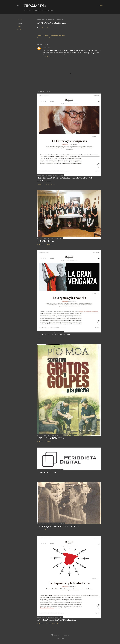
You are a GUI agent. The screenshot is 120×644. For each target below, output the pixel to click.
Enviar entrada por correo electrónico (55, 35)
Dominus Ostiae (47, 472)
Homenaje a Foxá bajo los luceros (58, 526)
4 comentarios (49, 244)
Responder (47, 57)
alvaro (45, 48)
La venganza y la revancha (54, 334)
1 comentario (48, 476)
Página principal (30, 10)
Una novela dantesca (51, 438)
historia (19, 27)
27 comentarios (49, 530)
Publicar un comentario (51, 184)
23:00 (49, 48)
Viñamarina (35, 6)
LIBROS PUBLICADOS (46, 10)
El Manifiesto (47, 28)
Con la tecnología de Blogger (60, 635)
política (19, 29)
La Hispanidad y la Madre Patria (57, 620)
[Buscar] (100, 6)
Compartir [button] (20, 19)
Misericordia (46, 241)
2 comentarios (48, 441)
